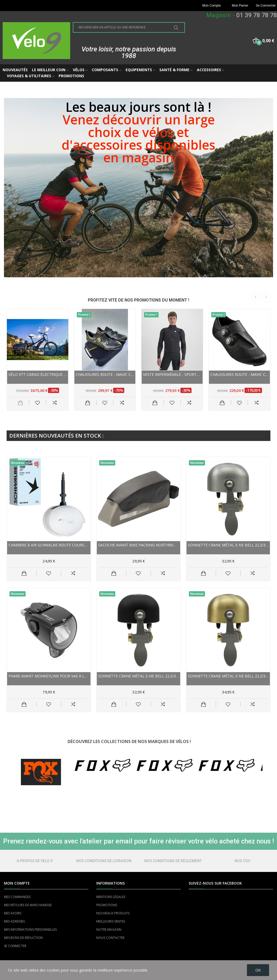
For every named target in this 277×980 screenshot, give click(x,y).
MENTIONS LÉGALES (111, 897)
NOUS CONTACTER (110, 938)
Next (266, 297)
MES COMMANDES (17, 897)
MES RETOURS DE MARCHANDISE (28, 905)
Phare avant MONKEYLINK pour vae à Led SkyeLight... (49, 676)
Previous (255, 297)
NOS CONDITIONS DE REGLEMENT (173, 861)
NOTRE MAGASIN (109, 930)
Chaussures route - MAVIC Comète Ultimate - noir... (105, 374)
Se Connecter (266, 6)
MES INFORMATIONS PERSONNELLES (30, 930)
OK (258, 970)
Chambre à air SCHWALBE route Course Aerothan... (49, 545)
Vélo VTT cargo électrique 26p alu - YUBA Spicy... (38, 374)
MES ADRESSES (14, 921)
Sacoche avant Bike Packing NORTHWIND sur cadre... (138, 545)
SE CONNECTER (15, 946)
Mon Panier (240, 6)
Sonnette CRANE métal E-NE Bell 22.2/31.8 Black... (138, 676)
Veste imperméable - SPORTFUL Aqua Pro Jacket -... (172, 374)
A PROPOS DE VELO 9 (35, 861)
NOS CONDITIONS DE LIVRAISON (104, 861)
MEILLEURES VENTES (111, 921)
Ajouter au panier (88, 402)
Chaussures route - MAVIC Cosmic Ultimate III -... (239, 374)
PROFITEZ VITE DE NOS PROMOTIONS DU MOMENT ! (138, 300)
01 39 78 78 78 (257, 15)
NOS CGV (242, 861)
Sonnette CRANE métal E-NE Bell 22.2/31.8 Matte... (228, 545)
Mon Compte (212, 6)
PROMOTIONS (107, 905)
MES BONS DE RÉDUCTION (23, 938)
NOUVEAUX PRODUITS (113, 913)
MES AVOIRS (13, 913)
